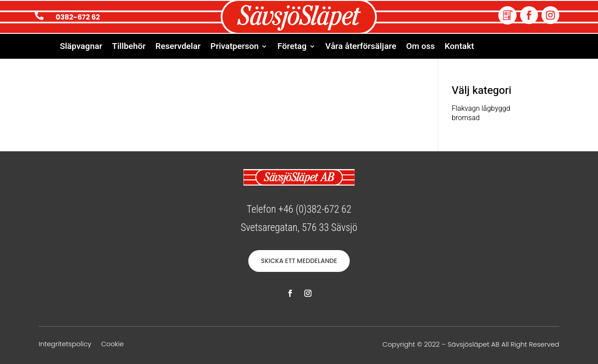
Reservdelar (178, 48)
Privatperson (235, 48)
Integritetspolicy (65, 345)
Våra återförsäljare (361, 48)
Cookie (112, 345)
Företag (292, 48)
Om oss (421, 48)
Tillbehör (129, 48)
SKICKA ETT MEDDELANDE (299, 261)
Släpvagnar (81, 48)
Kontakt (459, 48)
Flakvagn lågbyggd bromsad (481, 113)
